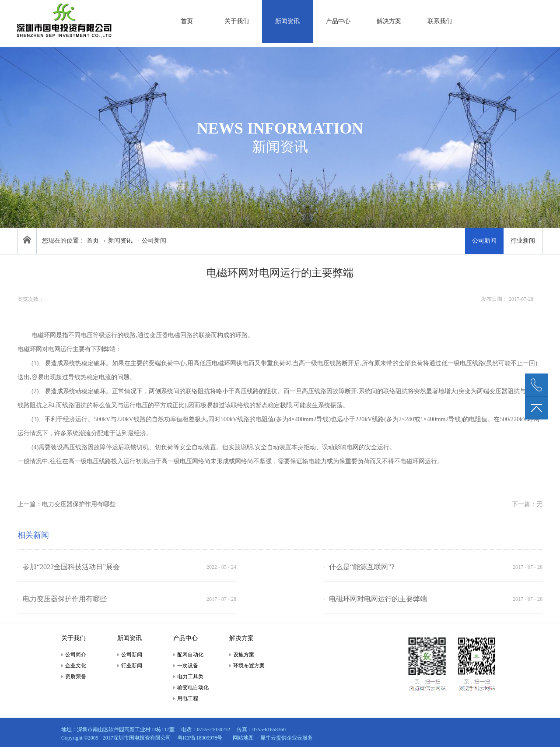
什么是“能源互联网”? (362, 567)
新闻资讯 (120, 241)
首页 (187, 21)
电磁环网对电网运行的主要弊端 (378, 599)
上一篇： (66, 504)
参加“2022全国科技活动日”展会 (71, 567)
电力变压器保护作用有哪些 (65, 599)
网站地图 (242, 738)
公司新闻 (154, 241)
